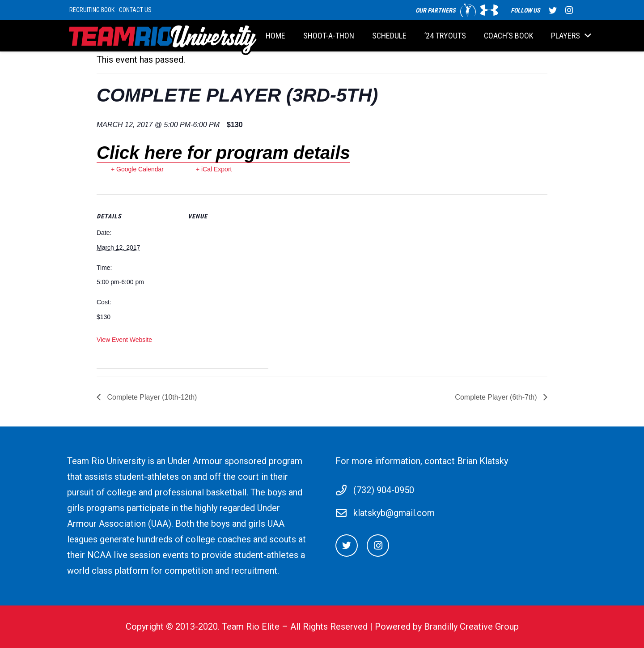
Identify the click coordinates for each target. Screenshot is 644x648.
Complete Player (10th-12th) (151, 397)
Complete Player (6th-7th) (497, 397)
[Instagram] (378, 546)
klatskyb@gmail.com (394, 513)
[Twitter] (347, 546)
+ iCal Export (214, 169)
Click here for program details (223, 153)
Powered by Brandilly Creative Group (447, 627)
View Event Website (124, 340)
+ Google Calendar (137, 169)
